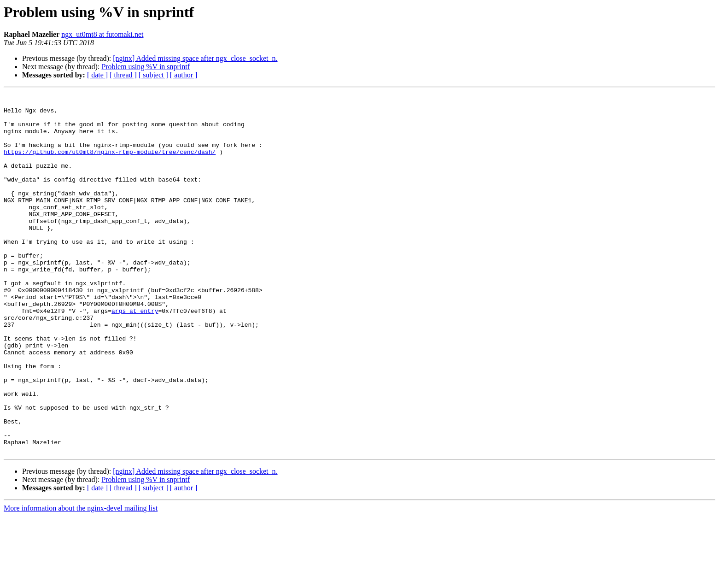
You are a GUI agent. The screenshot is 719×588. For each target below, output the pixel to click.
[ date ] (97, 75)
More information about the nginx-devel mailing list (81, 580)
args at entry (135, 355)
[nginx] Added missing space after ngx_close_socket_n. (195, 58)
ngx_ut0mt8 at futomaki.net (102, 34)
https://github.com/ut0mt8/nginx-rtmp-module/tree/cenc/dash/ (110, 164)
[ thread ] (123, 75)
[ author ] (184, 75)
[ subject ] (153, 75)
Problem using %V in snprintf (146, 67)
